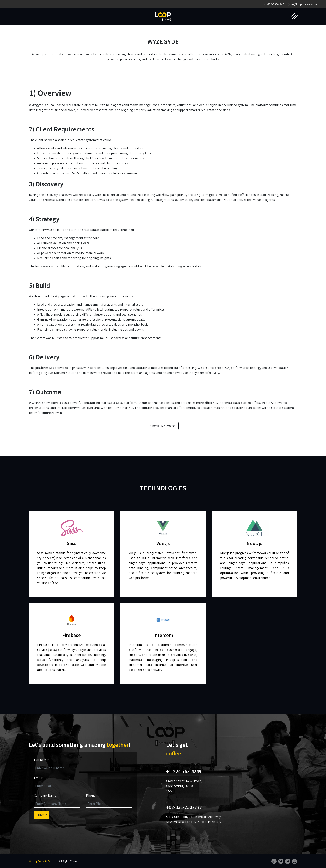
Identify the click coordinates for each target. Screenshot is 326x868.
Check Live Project (163, 426)
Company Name (45, 796)
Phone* (91, 796)
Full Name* (42, 760)
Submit (42, 815)
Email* (39, 778)
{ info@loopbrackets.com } (304, 4)
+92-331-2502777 (184, 807)
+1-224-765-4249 (274, 4)
